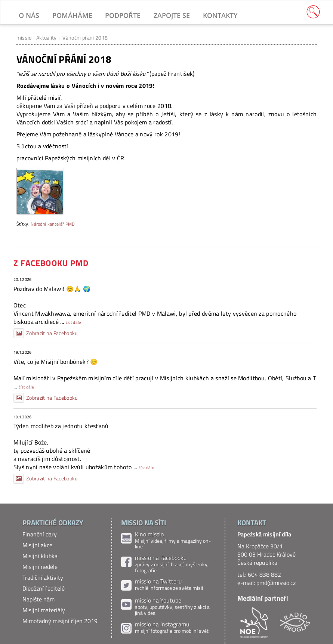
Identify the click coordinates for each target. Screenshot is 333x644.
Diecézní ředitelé (44, 588)
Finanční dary (40, 534)
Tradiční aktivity (43, 578)
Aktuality (47, 38)
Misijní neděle (40, 567)
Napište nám (38, 599)
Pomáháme (72, 15)
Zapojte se (172, 15)
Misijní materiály (44, 610)
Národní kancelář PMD (53, 224)
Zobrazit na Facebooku (46, 333)
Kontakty (220, 15)
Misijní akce (37, 545)
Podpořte (123, 15)
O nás (29, 15)
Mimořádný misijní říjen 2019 (60, 621)
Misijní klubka (40, 556)
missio (24, 38)
